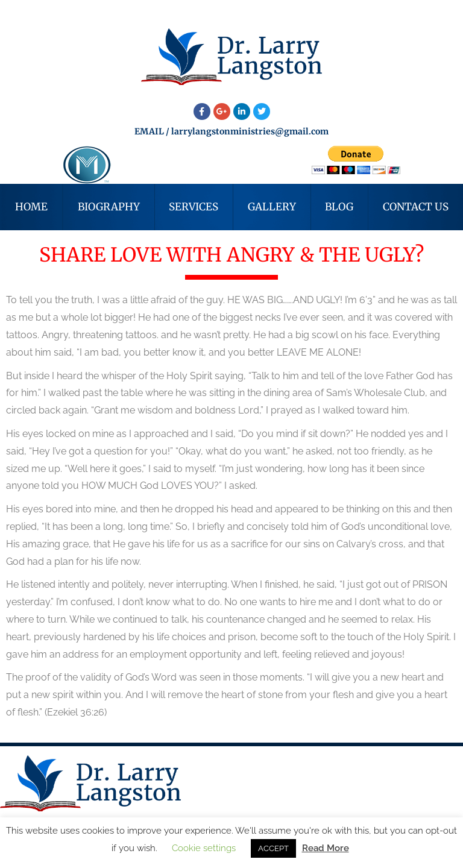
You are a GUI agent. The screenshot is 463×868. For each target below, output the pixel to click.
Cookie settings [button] (204, 848)
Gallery (272, 207)
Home (31, 207)
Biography (109, 207)
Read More (326, 848)
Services (194, 207)
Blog (339, 207)
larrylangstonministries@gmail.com (250, 131)
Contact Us (416, 207)
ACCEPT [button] (273, 848)
